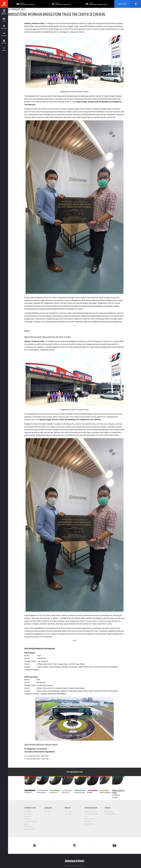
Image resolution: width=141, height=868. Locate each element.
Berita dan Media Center (91, 814)
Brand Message (109, 812)
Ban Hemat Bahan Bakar (31, 821)
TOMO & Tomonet (89, 819)
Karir (86, 817)
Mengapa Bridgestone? (91, 812)
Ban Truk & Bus (29, 826)
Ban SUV (27, 824)
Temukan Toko (122, 4)
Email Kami (48, 812)
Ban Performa (28, 814)
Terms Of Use (68, 814)
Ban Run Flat (28, 817)
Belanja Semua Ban (30, 829)
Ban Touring (28, 819)
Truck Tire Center (89, 824)
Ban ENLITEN (28, 812)
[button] (61, 4)
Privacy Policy (68, 812)
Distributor (87, 821)
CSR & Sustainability (110, 814)
